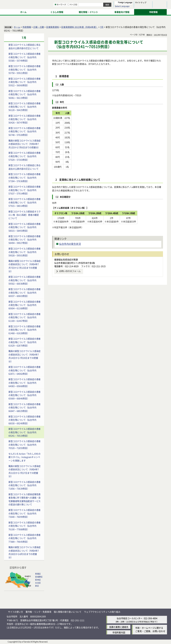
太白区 (38, 583)
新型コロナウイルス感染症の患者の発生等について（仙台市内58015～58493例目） (25, 227)
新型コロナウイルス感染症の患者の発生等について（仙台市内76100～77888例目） (25, 526)
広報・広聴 (39, 27)
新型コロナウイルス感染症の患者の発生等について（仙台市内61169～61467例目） (25, 317)
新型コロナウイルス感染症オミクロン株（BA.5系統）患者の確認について (25, 215)
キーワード (95, 12)
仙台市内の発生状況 (70, 244)
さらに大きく (139, 7)
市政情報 (27, 27)
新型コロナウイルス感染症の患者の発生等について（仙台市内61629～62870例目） (25, 342)
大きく (129, 7)
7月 (102, 27)
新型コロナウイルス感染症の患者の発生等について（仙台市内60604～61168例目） (25, 305)
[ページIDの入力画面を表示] (103, 12)
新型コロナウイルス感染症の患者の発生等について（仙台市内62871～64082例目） (25, 370)
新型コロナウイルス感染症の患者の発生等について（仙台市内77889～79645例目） (25, 538)
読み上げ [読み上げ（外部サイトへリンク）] (110, 3)
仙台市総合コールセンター (130, 618)
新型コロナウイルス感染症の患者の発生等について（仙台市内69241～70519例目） (25, 432)
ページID (107, 12)
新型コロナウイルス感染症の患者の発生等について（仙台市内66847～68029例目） (25, 407)
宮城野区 (39, 577)
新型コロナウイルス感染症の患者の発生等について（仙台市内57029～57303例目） (25, 156)
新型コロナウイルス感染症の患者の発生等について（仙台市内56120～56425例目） (25, 106)
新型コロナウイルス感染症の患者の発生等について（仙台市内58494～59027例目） (25, 239)
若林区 (38, 580)
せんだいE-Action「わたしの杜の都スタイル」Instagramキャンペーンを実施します (24, 457)
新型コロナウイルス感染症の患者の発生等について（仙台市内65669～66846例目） (25, 395)
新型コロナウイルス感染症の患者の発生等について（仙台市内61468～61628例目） (25, 330)
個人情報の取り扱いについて (68, 612)
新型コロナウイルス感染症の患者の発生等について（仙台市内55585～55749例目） (25, 57)
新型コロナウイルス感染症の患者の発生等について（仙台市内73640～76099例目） (25, 513)
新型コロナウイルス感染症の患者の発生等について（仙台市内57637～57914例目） (25, 190)
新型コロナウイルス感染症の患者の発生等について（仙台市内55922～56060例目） (25, 82)
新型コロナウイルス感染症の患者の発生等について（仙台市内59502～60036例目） (25, 280)
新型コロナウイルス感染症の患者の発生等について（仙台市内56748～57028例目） (25, 131)
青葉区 (38, 574)
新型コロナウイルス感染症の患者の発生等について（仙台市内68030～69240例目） (25, 420)
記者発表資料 (53, 27)
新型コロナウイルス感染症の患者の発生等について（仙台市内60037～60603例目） (25, 292)
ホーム (17, 27)
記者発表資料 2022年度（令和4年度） (79, 27)
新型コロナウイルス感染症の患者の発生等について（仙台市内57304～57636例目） (25, 177)
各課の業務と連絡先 (119, 627)
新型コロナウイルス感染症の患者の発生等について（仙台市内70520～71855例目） (25, 445)
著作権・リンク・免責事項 (38, 612)
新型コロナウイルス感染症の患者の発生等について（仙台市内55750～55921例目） (25, 69)
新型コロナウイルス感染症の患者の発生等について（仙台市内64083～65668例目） (25, 383)
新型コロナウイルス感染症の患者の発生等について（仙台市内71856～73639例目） (25, 485)
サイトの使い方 (16, 612)
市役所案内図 (119, 632)
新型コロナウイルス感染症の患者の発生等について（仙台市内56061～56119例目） (25, 94)
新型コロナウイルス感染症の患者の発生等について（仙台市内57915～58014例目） (25, 202)
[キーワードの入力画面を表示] (90, 12)
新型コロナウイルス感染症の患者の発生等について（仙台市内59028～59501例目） (25, 252)
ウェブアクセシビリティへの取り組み (102, 612)
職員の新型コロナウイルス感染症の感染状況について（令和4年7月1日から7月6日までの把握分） (25, 144)
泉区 (37, 586)
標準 (133, 4)
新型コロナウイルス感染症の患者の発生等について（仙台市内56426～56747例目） (25, 119)
